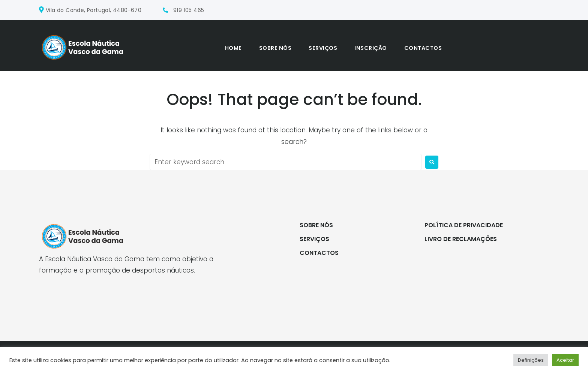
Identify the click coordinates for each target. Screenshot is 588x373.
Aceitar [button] (565, 360)
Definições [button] (531, 360)
